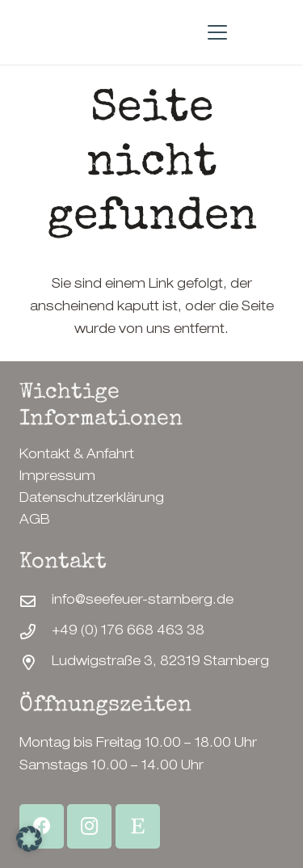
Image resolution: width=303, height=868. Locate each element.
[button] (217, 32)
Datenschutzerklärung (92, 499)
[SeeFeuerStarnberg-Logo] (26, 32)
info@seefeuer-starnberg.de (143, 601)
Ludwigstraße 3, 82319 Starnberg (160, 663)
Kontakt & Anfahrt (77, 456)
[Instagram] (89, 826)
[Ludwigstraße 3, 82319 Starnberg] (36, 662)
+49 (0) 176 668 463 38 (128, 632)
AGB (35, 521)
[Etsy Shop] (138, 826)
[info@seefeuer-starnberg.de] (36, 601)
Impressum (57, 478)
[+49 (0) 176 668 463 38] (36, 632)
